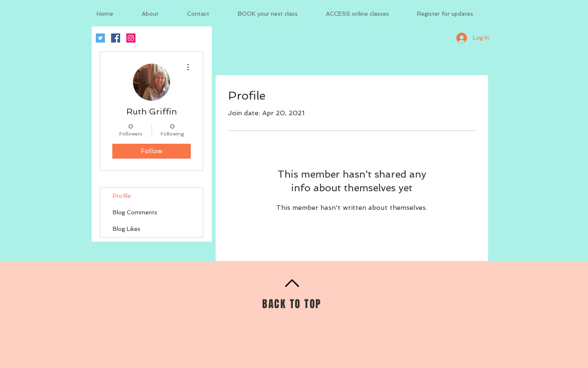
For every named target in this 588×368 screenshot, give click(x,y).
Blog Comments (135, 212)
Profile (122, 196)
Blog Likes (127, 229)
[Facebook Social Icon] (116, 38)
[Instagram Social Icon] (131, 38)
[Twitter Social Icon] (100, 38)
